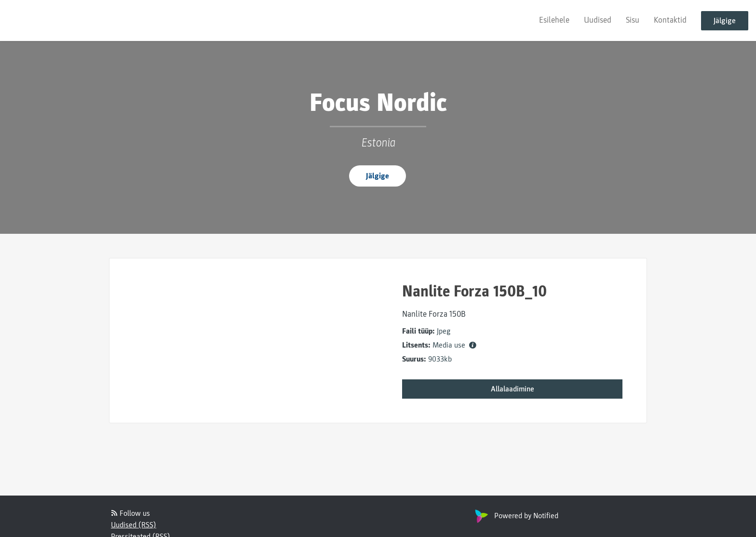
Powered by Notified (515, 516)
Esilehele (554, 20)
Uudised (598, 20)
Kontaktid (670, 20)
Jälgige (725, 21)
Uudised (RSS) (134, 525)
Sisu (633, 20)
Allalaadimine (513, 389)
